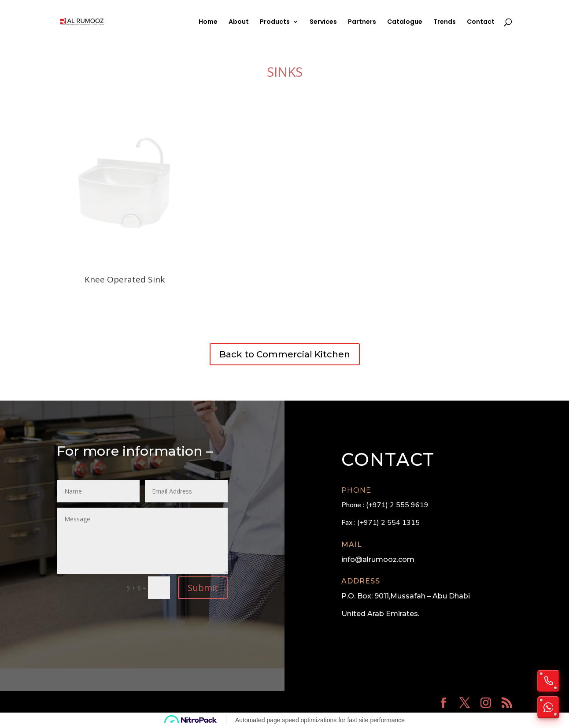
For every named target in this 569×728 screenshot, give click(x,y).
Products (275, 22)
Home (208, 22)
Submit (203, 588)
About (239, 22)
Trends (445, 22)
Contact (481, 22)
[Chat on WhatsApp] (548, 707)
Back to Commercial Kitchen (285, 354)
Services (323, 22)
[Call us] (548, 681)
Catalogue (405, 22)
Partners (362, 22)
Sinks (285, 72)
